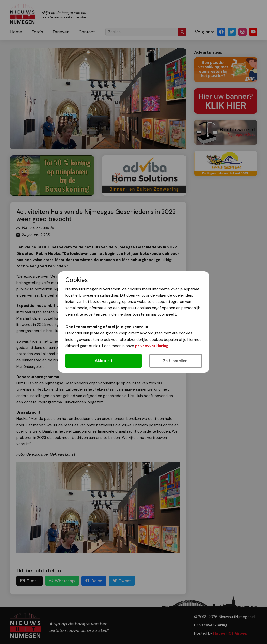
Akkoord (103, 361)
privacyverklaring (152, 346)
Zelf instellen (175, 361)
